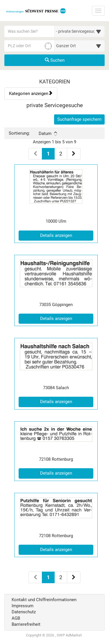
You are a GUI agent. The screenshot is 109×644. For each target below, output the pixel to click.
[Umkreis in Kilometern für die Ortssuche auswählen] (80, 46)
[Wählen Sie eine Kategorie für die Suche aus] (80, 31)
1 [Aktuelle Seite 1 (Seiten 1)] (48, 153)
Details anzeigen (67, 235)
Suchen (55, 60)
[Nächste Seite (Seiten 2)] (74, 577)
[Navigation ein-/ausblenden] (98, 11)
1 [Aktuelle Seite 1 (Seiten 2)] (48, 577)
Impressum (23, 606)
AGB (16, 618)
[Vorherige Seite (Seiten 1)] (35, 154)
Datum (48, 133)
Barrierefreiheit (26, 624)
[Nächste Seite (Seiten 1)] (74, 154)
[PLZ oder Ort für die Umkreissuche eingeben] (30, 46)
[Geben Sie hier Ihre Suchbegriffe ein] (30, 31)
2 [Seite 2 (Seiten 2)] (61, 577)
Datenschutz (24, 612)
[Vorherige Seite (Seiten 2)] (35, 577)
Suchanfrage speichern (79, 119)
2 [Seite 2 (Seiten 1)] (61, 154)
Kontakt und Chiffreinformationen (44, 600)
